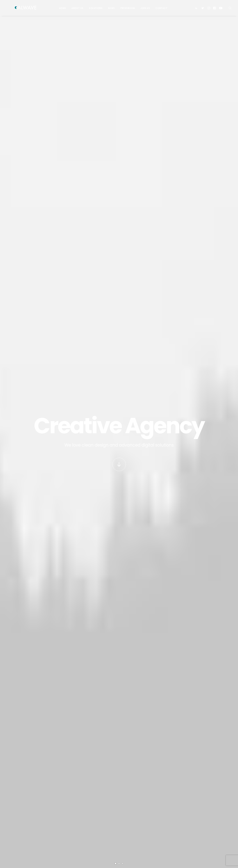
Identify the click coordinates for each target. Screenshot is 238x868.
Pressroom (126, 8)
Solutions (94, 8)
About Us (76, 8)
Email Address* (186, 792)
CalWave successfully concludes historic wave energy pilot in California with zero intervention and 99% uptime (43, 436)
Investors (81, 806)
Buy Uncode (119, 722)
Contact (160, 8)
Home (61, 8)
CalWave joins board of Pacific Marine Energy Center (143, 810)
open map (63, 686)
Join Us (143, 8)
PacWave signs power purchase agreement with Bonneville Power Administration (94, 431)
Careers (80, 821)
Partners (81, 811)
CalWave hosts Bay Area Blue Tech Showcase (142, 822)
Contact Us (82, 826)
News (110, 8)
